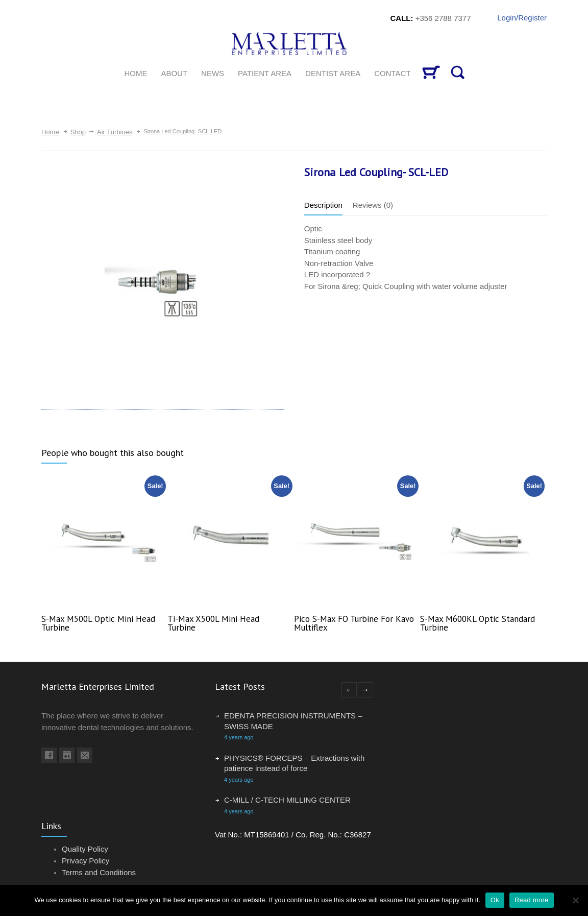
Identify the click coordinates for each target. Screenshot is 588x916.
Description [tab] (323, 205)
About (174, 73)
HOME (136, 73)
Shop (78, 132)
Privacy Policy (85, 861)
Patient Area (265, 73)
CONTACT (392, 73)
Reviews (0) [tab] (373, 205)
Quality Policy (85, 849)
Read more (532, 900)
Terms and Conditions (99, 872)
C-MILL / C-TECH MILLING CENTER (287, 800)
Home (50, 132)
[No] (575, 900)
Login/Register (522, 18)
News (213, 73)
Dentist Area (333, 73)
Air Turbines (115, 132)
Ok (495, 900)
